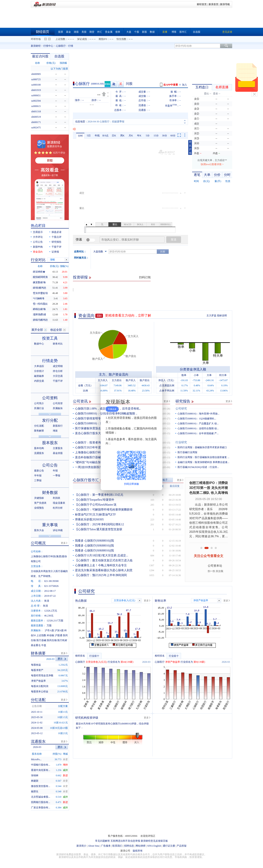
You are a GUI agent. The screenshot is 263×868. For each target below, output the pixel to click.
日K (114, 136)
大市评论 (38, 237)
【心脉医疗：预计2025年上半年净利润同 (101, 575)
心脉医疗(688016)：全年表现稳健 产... (198, 433)
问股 (129, 84)
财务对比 (58, 344)
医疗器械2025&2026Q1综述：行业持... (198, 467)
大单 (207, 175)
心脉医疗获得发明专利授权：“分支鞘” (99, 418)
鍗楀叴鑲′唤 (39, 309)
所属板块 (58, 408)
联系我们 (117, 846)
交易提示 (38, 232)
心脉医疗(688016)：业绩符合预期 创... (198, 428)
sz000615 (36, 106)
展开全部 (37, 330)
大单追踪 (39, 366)
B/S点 (105, 136)
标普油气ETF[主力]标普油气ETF (95, 515)
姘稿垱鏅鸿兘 (40, 320)
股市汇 (183, 32)
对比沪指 (190, 147)
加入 (185, 85)
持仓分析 (58, 371)
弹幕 (79, 240)
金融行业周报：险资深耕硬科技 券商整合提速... (203, 462)
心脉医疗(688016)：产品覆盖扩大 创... (198, 424)
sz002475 (36, 128)
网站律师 (141, 846)
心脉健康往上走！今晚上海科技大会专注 (101, 565)
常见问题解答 (103, 841)
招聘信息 (129, 846)
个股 (137, 32)
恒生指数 (121, 39)
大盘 (129, 32)
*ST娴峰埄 (39, 298)
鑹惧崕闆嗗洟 (40, 277)
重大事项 (50, 525)
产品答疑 (182, 846)
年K (139, 136)
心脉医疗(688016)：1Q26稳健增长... (197, 419)
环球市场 (36, 39)
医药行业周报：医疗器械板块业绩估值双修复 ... (203, 457)
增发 (55, 431)
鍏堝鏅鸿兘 (39, 288)
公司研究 (181, 409)
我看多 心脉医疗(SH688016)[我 (94, 541)
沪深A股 (59, 630)
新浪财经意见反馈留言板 (154, 841)
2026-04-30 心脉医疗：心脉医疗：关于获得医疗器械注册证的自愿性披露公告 (129, 122)
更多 (166, 401)
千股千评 (57, 247)
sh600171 (36, 122)
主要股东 (58, 448)
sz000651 (36, 95)
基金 (68, 32)
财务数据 (50, 493)
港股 (76, 32)
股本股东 (50, 443)
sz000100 (36, 85)
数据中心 (39, 344)
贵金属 (109, 32)
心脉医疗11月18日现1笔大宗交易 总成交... (102, 555)
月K (131, 136)
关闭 (254, 94)
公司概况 (38, 543)
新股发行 (58, 426)
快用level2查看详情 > (212, 164)
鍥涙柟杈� (39, 272)
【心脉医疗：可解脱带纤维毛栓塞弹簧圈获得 (104, 510)
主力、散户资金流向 (114, 374)
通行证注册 (169, 846)
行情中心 (48, 46)
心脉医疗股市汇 (86, 480)
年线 (97, 136)
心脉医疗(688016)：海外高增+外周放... (198, 414)
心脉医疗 (61, 46)
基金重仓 (36, 645)
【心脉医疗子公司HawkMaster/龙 (96, 505)
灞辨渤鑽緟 (39, 314)
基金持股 (58, 453)
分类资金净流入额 (193, 369)
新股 (144, 32)
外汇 (100, 32)
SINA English (154, 846)
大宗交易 (58, 376)
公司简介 (39, 403)
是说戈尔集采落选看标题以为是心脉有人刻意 (104, 570)
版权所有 (138, 851)
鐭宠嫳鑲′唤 (39, 282)
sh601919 (36, 90)
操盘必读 (57, 232)
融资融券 (39, 376)
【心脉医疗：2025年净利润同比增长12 (99, 524)
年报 (55, 471)
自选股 (197, 32)
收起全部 (56, 330)
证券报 (55, 252)
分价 (217, 175)
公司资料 (50, 398)
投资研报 (80, 277)
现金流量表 (59, 503)
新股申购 (38, 247)
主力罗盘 (211, 316)
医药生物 (52, 640)
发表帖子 (163, 480)
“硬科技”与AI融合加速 (89, 462)
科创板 (51, 635)
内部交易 (39, 381)
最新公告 (39, 471)
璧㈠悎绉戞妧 (40, 304)
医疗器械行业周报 (187, 452)
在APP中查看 (171, 85)
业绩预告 (39, 508)
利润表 (57, 498)
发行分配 (50, 420)
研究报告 (183, 401)
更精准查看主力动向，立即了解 (128, 315)
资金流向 (87, 316)
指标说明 (222, 316)
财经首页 (202, 4)
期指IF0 (103, 39)
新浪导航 (225, 4)
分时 (80, 136)
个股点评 (57, 237)
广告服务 (106, 846)
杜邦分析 (58, 508)
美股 (84, 32)
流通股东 (39, 453)
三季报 (38, 480)
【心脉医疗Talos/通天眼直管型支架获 (99, 529)
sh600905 (36, 74)
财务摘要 (38, 653)
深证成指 (82, 39)
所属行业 (39, 408)
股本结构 (39, 448)
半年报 (38, 476)
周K (122, 136)
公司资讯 (80, 401)
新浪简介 (81, 846)
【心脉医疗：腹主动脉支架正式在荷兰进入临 (104, 560)
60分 (173, 136)
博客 (174, 32)
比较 (163, 252)
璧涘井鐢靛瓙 (40, 293)
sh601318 (36, 111)
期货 (92, 32)
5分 (148, 136)
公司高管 (58, 403)
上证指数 (60, 39)
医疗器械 (41, 640)
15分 (156, 136)
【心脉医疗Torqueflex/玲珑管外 (95, 500)
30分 (165, 136)
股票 (61, 32)
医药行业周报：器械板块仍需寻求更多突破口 (202, 447)
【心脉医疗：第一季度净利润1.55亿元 (99, 495)
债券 (118, 32)
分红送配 (39, 426)
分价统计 (39, 371)
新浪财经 (36, 46)
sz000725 (36, 79)
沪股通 (59, 635)
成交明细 (58, 366)
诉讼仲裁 (58, 530)
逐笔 (197, 175)
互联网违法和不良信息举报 (125, 841)
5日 (89, 136)
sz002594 (36, 101)
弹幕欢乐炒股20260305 (89, 519)
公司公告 (38, 242)
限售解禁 (39, 431)
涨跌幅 (63, 63)
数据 (152, 32)
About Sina (93, 846)
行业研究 (181, 442)
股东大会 (39, 530)
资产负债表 (40, 503)
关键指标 (39, 498)
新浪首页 (213, 4)
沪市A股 (49, 630)
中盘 (44, 645)
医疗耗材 (62, 640)
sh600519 (36, 117)
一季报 (57, 476)
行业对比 (38, 260)
